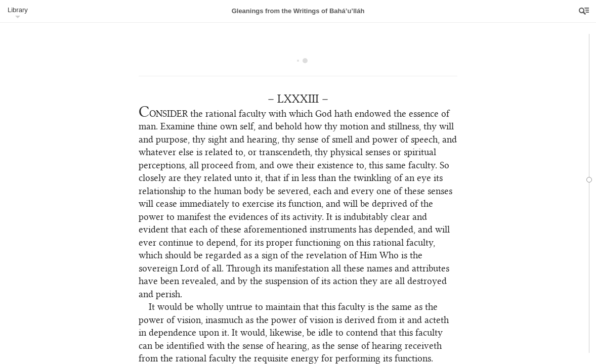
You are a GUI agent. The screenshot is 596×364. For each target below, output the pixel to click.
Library (18, 10)
